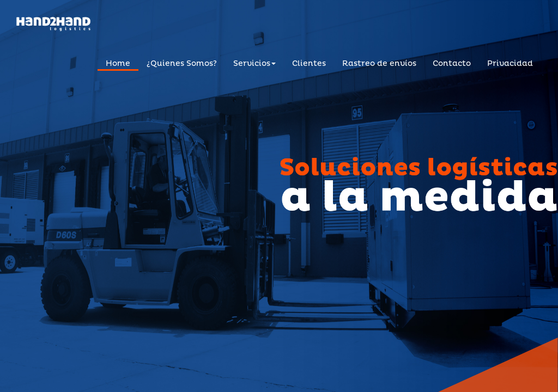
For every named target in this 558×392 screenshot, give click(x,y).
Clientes (309, 63)
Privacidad (510, 63)
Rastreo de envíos (379, 63)
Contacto (452, 63)
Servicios (254, 63)
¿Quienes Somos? (182, 63)
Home (118, 63)
